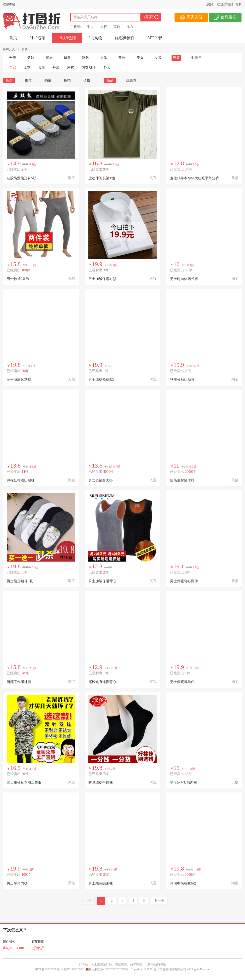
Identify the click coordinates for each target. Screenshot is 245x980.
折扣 (67, 80)
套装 (42, 67)
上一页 (86, 901)
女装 (158, 58)
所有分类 (9, 49)
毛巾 (90, 27)
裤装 (56, 67)
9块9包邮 (38, 38)
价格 (89, 80)
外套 (107, 67)
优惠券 (131, 80)
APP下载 (155, 38)
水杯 (104, 27)
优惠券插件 (125, 38)
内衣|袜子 (89, 67)
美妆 (122, 58)
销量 (48, 80)
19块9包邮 (67, 38)
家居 (49, 58)
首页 (13, 38)
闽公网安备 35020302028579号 (107, 969)
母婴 (67, 58)
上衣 (27, 67)
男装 (176, 58)
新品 (110, 80)
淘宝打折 (106, 964)
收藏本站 (9, 4)
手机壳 (75, 27)
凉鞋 (117, 27)
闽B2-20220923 (74, 969)
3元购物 (95, 38)
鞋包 (85, 58)
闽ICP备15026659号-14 (49, 969)
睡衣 (70, 67)
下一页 (159, 901)
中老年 (196, 58)
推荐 (28, 80)
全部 (13, 58)
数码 (31, 58)
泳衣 (130, 27)
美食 (140, 58)
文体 (104, 58)
